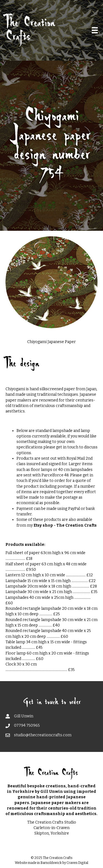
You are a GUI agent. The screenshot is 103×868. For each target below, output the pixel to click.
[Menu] (95, 30)
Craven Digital (77, 863)
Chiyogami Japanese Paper (51, 342)
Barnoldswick (51, 863)
